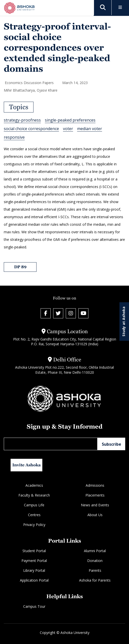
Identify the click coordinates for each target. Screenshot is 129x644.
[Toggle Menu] (120, 8)
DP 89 (20, 267)
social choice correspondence (31, 129)
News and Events (95, 505)
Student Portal (34, 551)
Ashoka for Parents (95, 580)
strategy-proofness (22, 120)
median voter (90, 129)
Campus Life (34, 505)
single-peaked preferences (70, 120)
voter (68, 129)
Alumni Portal (95, 551)
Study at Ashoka (124, 321)
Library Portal (34, 570)
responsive (14, 137)
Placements (95, 495)
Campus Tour (34, 606)
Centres (34, 515)
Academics (34, 485)
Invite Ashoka (27, 465)
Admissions (95, 485)
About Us (95, 515)
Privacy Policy (34, 525)
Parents (95, 570)
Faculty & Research (34, 495)
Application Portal (34, 580)
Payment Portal (34, 561)
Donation (95, 561)
